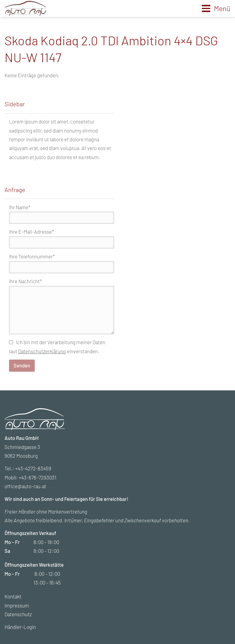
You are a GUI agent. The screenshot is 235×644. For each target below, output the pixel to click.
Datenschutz (18, 614)
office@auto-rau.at (25, 486)
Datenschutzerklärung (42, 351)
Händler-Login (20, 627)
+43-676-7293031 (38, 477)
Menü (222, 8)
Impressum (17, 605)
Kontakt (13, 596)
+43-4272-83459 (33, 468)
